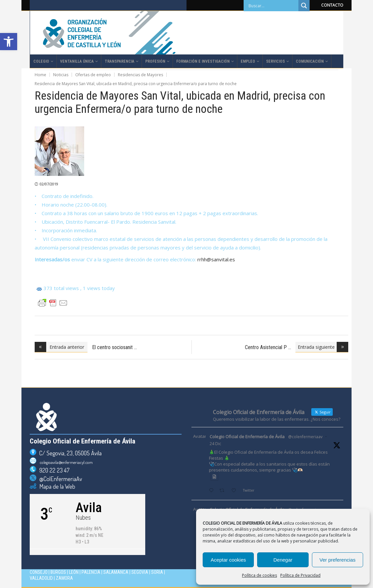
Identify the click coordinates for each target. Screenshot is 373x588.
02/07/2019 (49, 184)
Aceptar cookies (228, 560)
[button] (9, 42)
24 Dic (215, 444)
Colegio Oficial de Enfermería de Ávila (247, 437)
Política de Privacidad (300, 575)
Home (40, 75)
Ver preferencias (338, 560)
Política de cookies (259, 575)
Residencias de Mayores (140, 75)
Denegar (283, 560)
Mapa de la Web (56, 486)
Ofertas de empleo (93, 75)
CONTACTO (332, 5)
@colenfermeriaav (305, 437)
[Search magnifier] (304, 6)
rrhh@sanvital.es (216, 259)
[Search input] (273, 6)
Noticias (61, 75)
